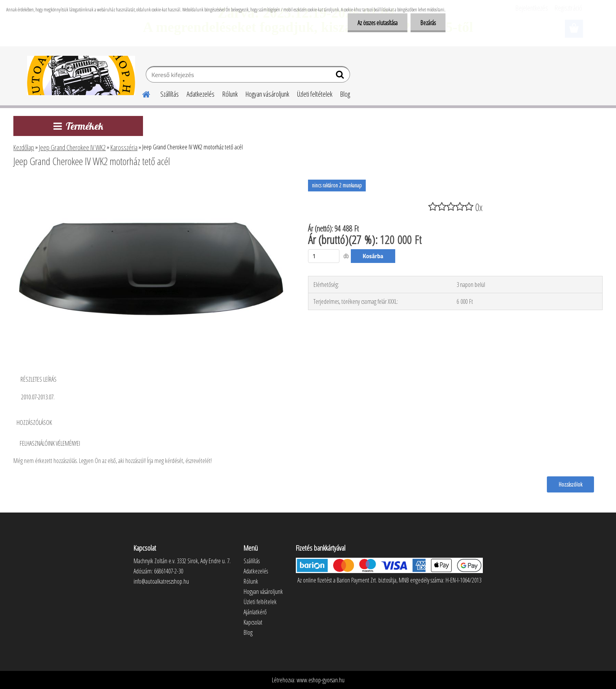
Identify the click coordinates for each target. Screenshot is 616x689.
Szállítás (170, 94)
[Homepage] (141, 93)
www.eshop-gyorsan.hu (321, 680)
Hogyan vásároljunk (267, 94)
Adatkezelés (201, 94)
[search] (341, 76)
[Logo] (81, 75)
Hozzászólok (570, 484)
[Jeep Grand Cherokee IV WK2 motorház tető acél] (150, 183)
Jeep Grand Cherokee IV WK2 (72, 147)
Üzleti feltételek (315, 94)
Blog (345, 94)
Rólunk (230, 94)
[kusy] (324, 256)
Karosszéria (124, 147)
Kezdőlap (24, 147)
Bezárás (428, 23)
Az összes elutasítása (378, 23)
